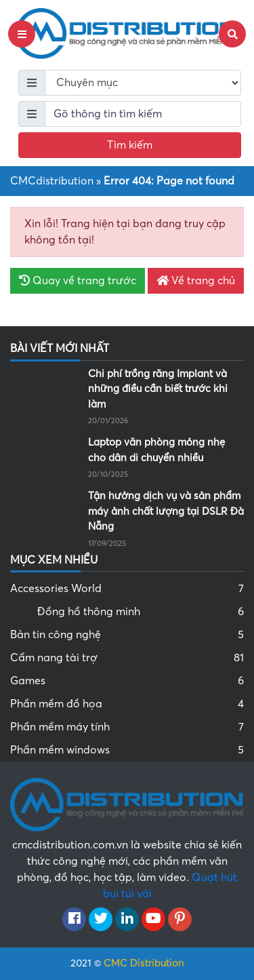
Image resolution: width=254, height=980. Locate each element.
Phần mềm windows (127, 750)
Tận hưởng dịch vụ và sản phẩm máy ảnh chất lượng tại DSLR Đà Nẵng (166, 511)
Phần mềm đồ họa (127, 704)
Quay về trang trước (78, 281)
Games (127, 681)
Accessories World (127, 589)
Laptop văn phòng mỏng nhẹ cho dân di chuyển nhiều (156, 450)
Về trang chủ (196, 281)
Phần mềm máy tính (127, 727)
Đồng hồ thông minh (141, 612)
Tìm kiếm (130, 145)
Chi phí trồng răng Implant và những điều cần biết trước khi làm (158, 389)
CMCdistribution (52, 181)
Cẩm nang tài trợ (127, 658)
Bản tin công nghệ (127, 635)
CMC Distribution (144, 963)
